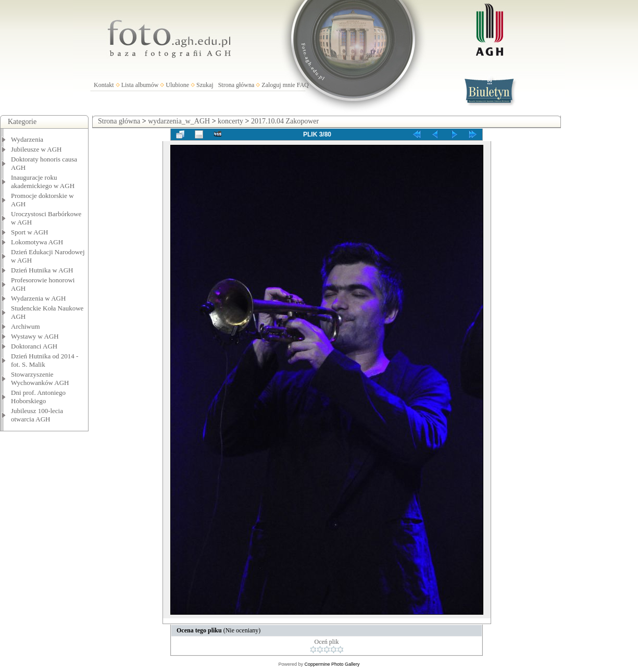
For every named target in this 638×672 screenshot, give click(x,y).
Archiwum (26, 326)
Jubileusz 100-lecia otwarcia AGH (37, 415)
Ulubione (177, 85)
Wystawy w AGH (35, 336)
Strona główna (236, 85)
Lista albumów (140, 85)
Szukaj (205, 85)
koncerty (230, 121)
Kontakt (104, 85)
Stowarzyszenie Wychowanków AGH (40, 378)
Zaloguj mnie (278, 85)
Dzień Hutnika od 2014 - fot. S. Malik (45, 360)
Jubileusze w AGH (36, 149)
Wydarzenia (27, 139)
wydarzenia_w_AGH (179, 121)
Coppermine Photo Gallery (332, 664)
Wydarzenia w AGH (38, 298)
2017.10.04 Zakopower (285, 121)
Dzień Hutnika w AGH (42, 270)
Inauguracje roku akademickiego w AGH (43, 182)
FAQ (303, 85)
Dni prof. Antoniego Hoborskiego (38, 397)
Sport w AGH (30, 232)
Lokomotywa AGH (37, 242)
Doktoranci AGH (34, 346)
